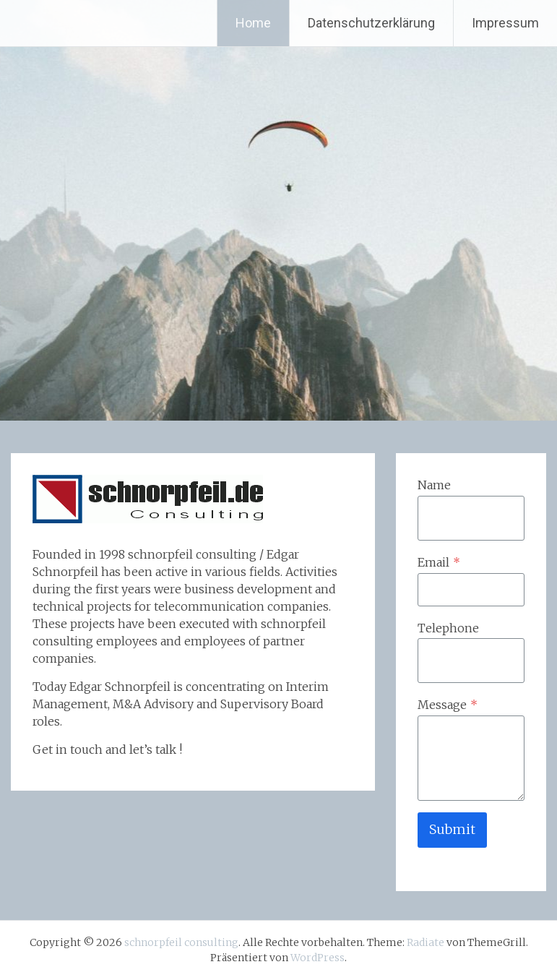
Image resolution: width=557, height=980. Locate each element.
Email (439, 562)
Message (448, 705)
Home (253, 23)
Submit (452, 829)
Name (434, 485)
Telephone (448, 628)
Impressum (505, 23)
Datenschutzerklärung (371, 23)
